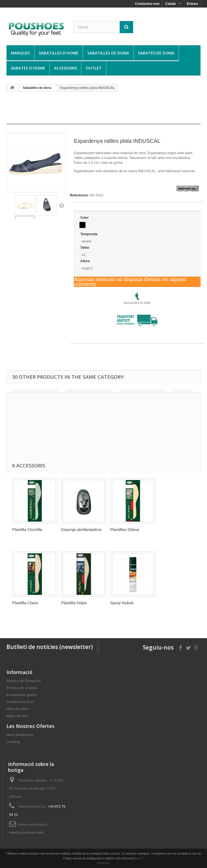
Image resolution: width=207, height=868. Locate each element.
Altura (85, 261)
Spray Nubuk (122, 603)
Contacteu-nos (147, 4)
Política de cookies (22, 688)
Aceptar (104, 863)
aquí (139, 858)
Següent (61, 205)
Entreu (192, 4)
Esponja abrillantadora (81, 530)
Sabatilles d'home (59, 53)
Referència (79, 195)
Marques (20, 53)
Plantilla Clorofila (27, 530)
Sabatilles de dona (108, 53)
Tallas (85, 248)
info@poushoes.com (26, 833)
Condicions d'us (20, 702)
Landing (13, 742)
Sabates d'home (28, 68)
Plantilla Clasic (25, 603)
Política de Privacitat (24, 681)
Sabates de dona (156, 53)
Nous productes (20, 735)
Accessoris (65, 68)
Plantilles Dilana (125, 530)
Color (85, 218)
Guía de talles (18, 709)
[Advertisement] (105, 109)
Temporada (89, 234)
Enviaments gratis (22, 695)
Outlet (94, 68)
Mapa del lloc (18, 716)
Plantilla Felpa (74, 603)
